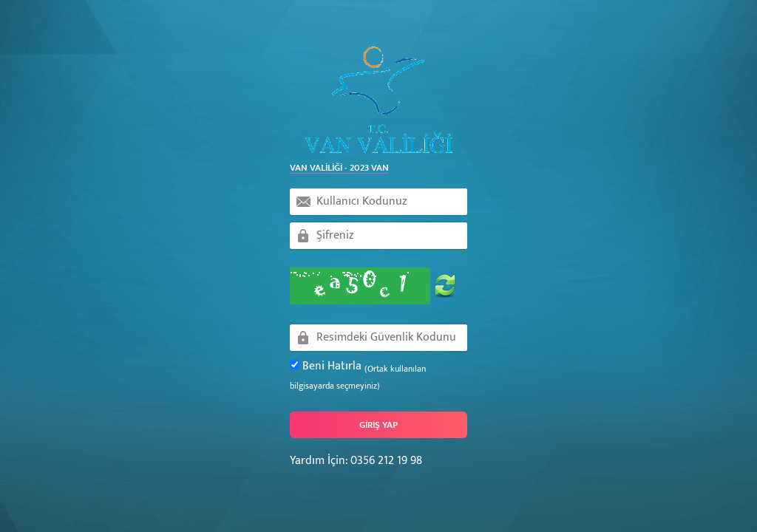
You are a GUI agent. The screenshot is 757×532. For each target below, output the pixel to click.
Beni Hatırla (358, 375)
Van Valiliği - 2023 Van (339, 168)
